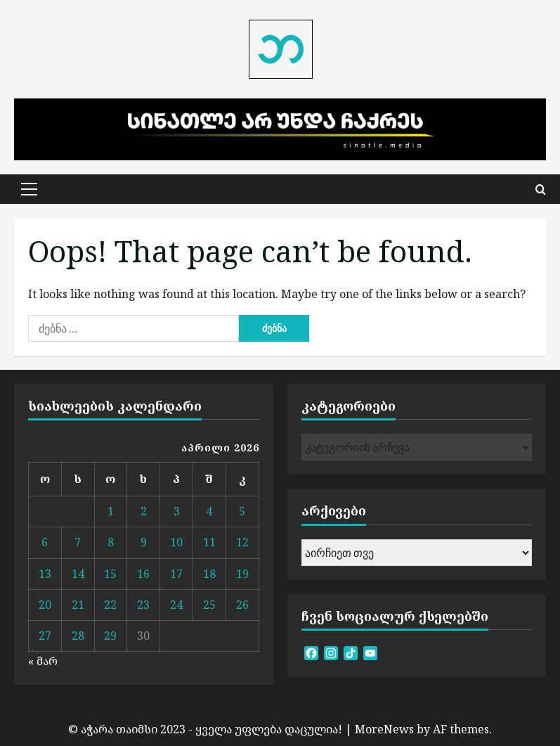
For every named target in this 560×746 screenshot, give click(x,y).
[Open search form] (541, 189)
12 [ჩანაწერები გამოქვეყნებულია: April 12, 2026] (242, 542)
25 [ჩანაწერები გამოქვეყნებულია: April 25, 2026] (209, 605)
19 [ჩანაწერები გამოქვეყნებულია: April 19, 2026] (242, 574)
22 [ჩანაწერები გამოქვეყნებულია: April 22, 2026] (110, 605)
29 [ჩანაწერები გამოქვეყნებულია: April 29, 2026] (110, 636)
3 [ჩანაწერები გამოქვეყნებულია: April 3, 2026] (177, 511)
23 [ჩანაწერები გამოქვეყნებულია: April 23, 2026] (143, 605)
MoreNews (384, 729)
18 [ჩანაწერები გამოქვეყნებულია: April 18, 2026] (209, 574)
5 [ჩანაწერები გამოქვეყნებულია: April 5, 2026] (242, 511)
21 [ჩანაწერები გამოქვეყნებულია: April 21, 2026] (78, 605)
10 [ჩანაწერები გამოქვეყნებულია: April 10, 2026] (176, 542)
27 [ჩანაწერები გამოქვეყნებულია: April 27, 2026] (45, 636)
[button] (29, 189)
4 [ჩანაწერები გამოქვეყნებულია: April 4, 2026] (209, 511)
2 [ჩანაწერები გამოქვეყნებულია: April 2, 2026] (144, 511)
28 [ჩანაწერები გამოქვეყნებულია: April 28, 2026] (78, 636)
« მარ (43, 661)
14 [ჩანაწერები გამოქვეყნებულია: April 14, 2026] (78, 574)
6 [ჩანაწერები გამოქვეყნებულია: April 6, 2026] (45, 542)
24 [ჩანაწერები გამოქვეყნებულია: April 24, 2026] (176, 605)
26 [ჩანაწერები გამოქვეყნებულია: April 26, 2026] (242, 605)
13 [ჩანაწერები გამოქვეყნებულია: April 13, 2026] (45, 574)
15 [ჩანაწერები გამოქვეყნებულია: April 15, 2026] (110, 574)
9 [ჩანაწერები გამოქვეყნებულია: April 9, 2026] (144, 542)
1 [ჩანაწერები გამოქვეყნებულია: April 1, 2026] (111, 511)
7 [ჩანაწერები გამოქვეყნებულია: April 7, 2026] (78, 542)
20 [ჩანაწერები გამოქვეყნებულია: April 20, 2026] (45, 605)
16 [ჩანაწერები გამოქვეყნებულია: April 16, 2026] (143, 574)
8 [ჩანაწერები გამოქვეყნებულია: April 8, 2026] (111, 542)
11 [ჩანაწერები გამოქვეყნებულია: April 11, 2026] (209, 542)
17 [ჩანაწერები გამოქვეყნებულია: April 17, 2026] (176, 574)
